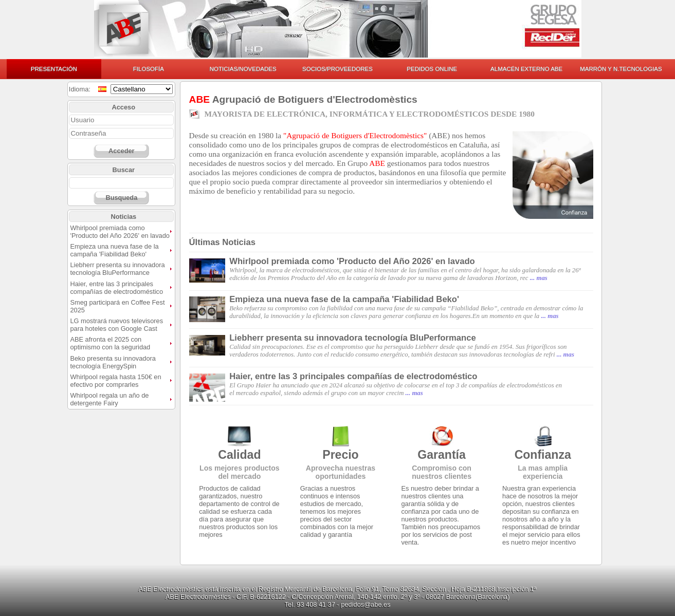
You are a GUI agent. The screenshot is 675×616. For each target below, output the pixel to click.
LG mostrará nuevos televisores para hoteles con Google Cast (116, 325)
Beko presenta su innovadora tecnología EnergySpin (113, 362)
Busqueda (121, 198)
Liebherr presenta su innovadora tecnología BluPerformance (117, 269)
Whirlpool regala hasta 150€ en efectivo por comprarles (115, 381)
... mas (539, 278)
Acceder (122, 151)
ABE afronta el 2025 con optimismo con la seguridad (110, 343)
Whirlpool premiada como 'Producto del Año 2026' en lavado (120, 232)
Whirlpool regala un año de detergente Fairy (109, 399)
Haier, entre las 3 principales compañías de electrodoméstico (116, 288)
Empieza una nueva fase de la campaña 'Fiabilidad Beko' (114, 250)
